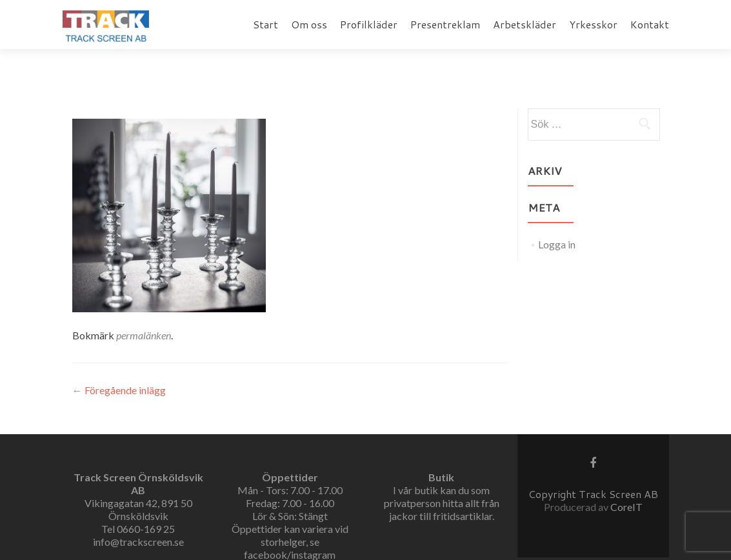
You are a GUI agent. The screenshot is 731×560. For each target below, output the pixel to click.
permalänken (144, 335)
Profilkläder (369, 24)
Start (265, 24)
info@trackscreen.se (138, 542)
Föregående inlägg (119, 390)
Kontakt (650, 24)
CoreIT (626, 507)
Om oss (309, 24)
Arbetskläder (525, 24)
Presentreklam (445, 24)
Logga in (557, 244)
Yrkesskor (593, 24)
